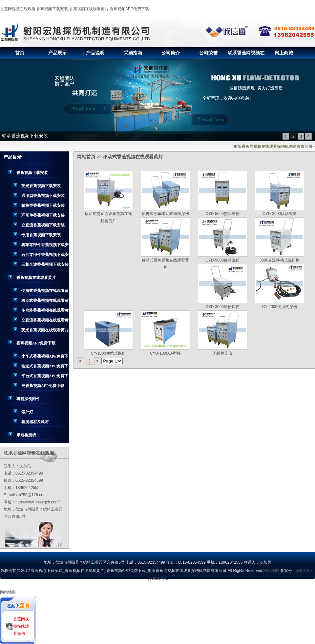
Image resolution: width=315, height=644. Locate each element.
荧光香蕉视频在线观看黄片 (45, 330)
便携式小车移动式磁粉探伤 (165, 214)
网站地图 (271, 571)
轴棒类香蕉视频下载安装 (43, 205)
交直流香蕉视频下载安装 (43, 225)
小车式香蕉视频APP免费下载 (45, 358)
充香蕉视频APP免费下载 (43, 386)
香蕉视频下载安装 (32, 173)
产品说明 (95, 53)
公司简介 (171, 53)
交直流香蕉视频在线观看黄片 (45, 322)
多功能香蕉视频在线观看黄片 (45, 312)
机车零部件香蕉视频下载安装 (45, 246)
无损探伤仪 (222, 353)
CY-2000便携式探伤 (280, 307)
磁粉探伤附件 (28, 399)
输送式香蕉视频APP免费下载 (45, 367)
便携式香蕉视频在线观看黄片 (45, 292)
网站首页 (86, 157)
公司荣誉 (208, 53)
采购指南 (133, 53)
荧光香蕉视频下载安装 (41, 186)
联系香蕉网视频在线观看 (246, 55)
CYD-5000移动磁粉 (222, 260)
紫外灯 (27, 412)
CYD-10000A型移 (166, 353)
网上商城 (284, 53)
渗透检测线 (26, 435)
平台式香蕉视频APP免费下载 (45, 377)
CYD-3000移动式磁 (280, 214)
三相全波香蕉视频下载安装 (45, 264)
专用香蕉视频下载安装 (41, 235)
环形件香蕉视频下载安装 (43, 215)
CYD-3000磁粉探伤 (222, 307)
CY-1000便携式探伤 (108, 353)
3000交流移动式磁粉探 (280, 260)
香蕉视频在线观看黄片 (36, 278)
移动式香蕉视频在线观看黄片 (45, 302)
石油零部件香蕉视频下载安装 (45, 256)
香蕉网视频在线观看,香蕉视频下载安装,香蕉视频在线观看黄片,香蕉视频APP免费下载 (74, 9)
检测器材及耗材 (35, 422)
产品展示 (57, 53)
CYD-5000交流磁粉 (222, 214)
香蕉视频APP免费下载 (36, 343)
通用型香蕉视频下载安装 (43, 196)
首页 (20, 53)
